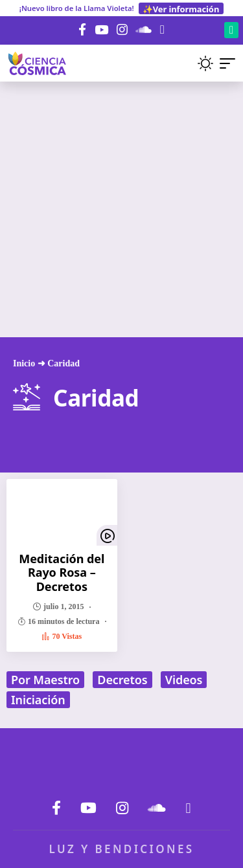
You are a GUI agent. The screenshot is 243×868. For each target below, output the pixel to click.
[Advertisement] (121, 209)
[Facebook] (82, 30)
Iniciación (38, 700)
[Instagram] (122, 30)
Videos (184, 680)
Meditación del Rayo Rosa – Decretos (62, 573)
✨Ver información (181, 9)
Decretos (122, 680)
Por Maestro (45, 680)
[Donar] (162, 29)
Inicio (24, 363)
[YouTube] (101, 30)
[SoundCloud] (144, 30)
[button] (182, 63)
